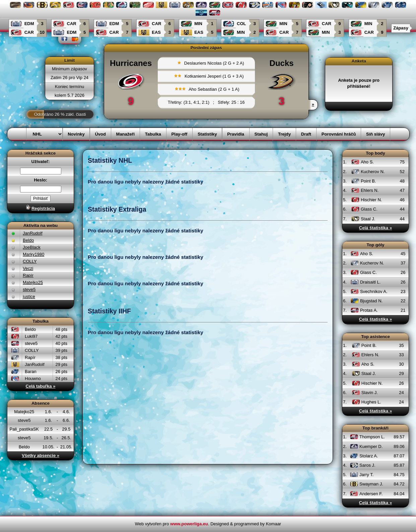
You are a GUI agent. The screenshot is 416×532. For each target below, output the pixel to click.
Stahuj (261, 134)
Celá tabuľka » (41, 386)
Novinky (76, 134)
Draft (306, 134)
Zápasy (401, 28)
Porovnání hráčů (339, 134)
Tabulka (153, 134)
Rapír (28, 275)
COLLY (30, 261)
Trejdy (284, 134)
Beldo (28, 240)
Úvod (100, 134)
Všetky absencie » (41, 455)
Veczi (28, 268)
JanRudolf (33, 233)
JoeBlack (32, 247)
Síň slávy (375, 134)
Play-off (180, 134)
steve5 (29, 289)
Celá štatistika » (375, 228)
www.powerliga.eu (189, 524)
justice (29, 296)
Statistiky (207, 134)
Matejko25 (33, 282)
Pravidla (236, 134)
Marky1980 (33, 254)
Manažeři (126, 134)
